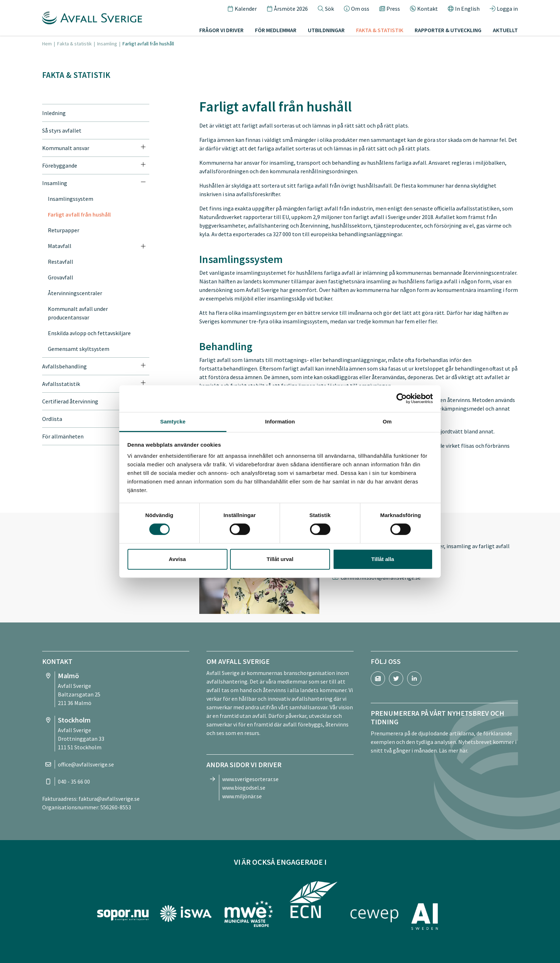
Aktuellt (505, 30)
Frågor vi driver (221, 30)
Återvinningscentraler (75, 293)
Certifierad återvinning (70, 401)
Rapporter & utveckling (448, 30)
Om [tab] (387, 421)
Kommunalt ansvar (66, 148)
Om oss (357, 9)
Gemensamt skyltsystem (79, 349)
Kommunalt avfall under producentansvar (78, 313)
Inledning (54, 113)
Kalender (242, 9)
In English (464, 9)
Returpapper (64, 230)
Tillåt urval (280, 559)
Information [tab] (280, 421)
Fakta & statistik (380, 30)
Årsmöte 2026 (287, 9)
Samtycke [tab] (173, 421)
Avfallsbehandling (64, 366)
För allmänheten (63, 436)
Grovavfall (61, 277)
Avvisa (177, 559)
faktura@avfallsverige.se (109, 799)
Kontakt (424, 9)
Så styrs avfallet (62, 130)
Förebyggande (60, 165)
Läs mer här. (454, 750)
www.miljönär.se (242, 796)
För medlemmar (276, 30)
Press (390, 9)
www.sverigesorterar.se (250, 779)
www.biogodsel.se (244, 788)
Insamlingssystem (71, 199)
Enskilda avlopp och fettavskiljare (89, 333)
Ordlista (52, 419)
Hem (47, 44)
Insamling (107, 44)
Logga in (504, 9)
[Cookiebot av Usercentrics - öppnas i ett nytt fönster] (402, 398)
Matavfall (60, 246)
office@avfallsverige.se (86, 764)
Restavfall (61, 262)
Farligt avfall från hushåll (79, 214)
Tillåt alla (383, 559)
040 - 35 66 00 (74, 781)
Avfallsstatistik (61, 384)
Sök (326, 9)
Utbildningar (326, 30)
